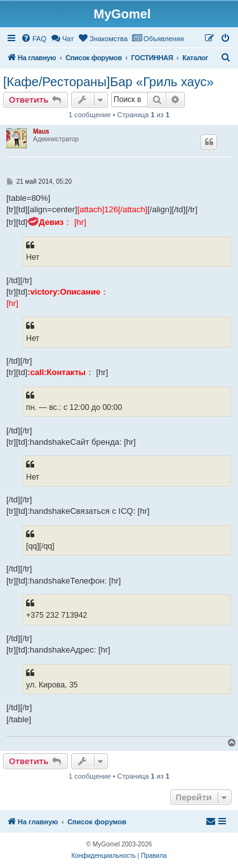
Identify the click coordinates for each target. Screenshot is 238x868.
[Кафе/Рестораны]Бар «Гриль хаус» (109, 82)
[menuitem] (34, 39)
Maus (41, 131)
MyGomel (122, 14)
